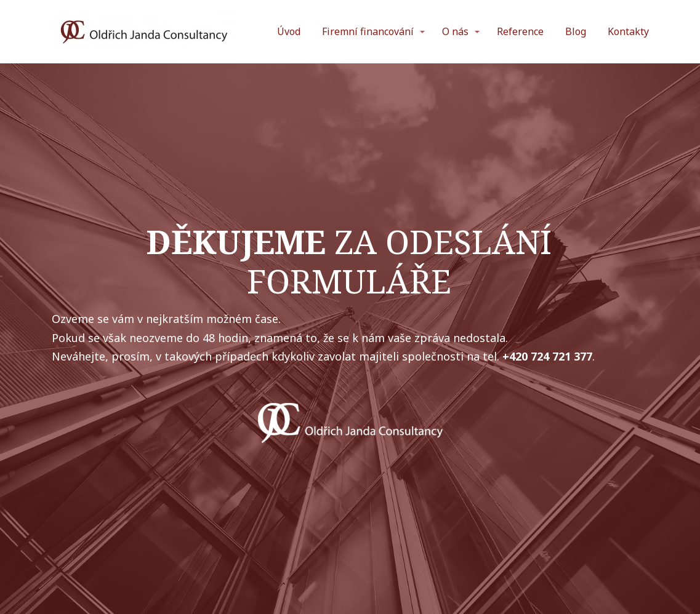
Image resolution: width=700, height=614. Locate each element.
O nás (455, 31)
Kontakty (628, 31)
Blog (576, 31)
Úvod (289, 31)
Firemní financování (368, 31)
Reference (520, 31)
